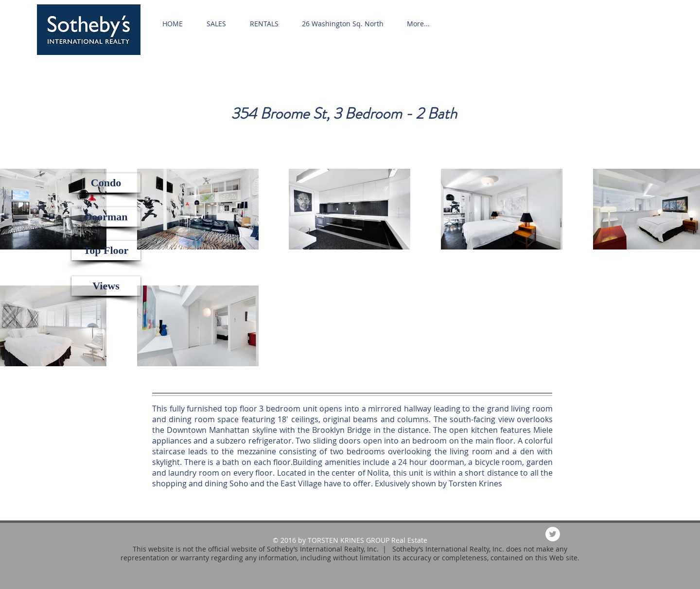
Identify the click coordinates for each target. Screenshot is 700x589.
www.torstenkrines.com (347, 567)
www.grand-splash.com (269, 567)
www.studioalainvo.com (425, 567)
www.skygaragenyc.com (504, 567)
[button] (106, 183)
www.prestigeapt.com (193, 567)
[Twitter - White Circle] (553, 534)
